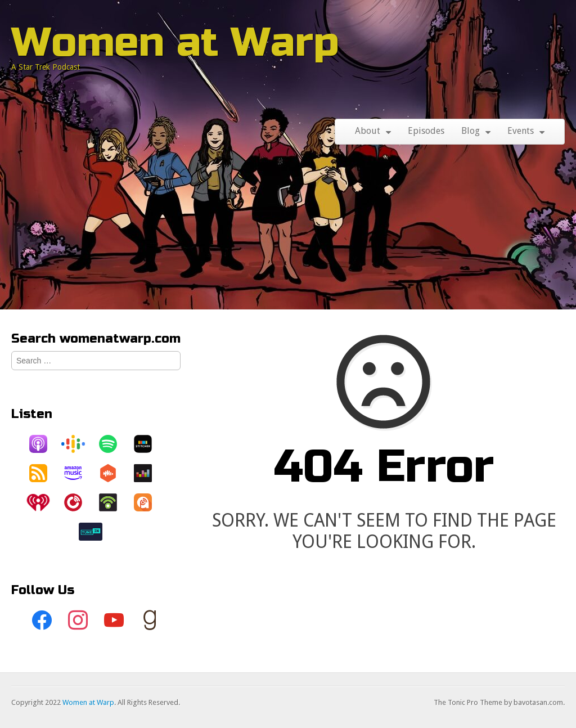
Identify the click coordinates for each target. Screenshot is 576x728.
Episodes (426, 131)
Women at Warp (175, 42)
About (368, 131)
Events (521, 131)
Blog (471, 131)
